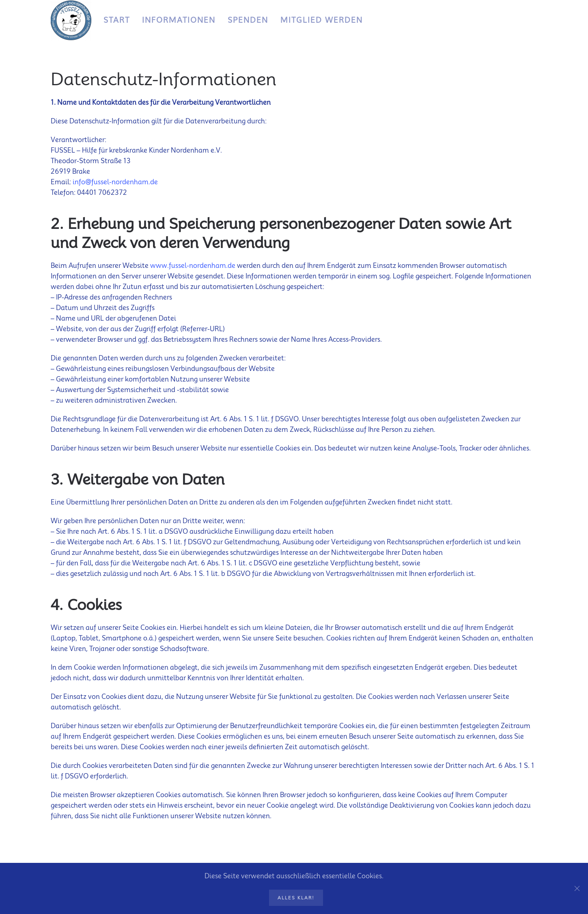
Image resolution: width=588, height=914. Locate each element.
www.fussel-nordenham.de (193, 266)
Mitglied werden (322, 20)
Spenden (248, 20)
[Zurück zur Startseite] (71, 20)
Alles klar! (296, 898)
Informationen (179, 20)
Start (117, 20)
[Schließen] (577, 888)
